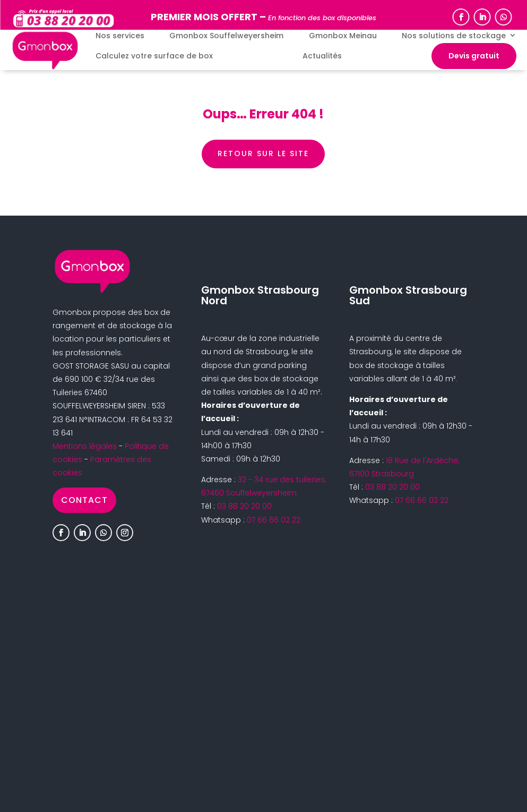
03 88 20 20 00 (244, 506)
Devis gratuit (474, 56)
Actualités (322, 56)
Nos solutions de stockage (454, 36)
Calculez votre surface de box (154, 56)
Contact (84, 500)
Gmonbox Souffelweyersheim (226, 36)
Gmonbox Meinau (343, 36)
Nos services (120, 36)
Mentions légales (85, 446)
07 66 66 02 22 (274, 520)
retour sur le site (263, 153)
